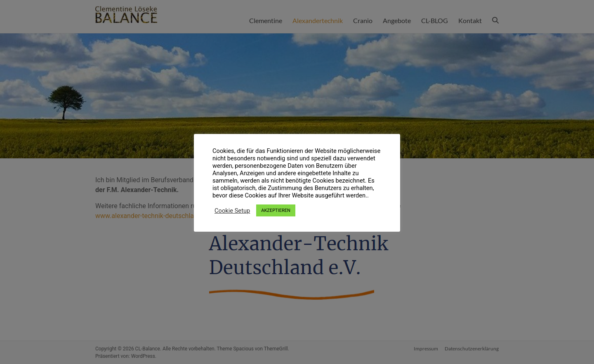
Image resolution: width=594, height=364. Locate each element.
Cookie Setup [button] (232, 211)
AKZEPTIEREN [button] (276, 210)
